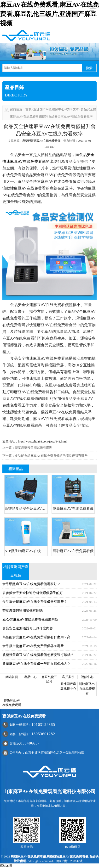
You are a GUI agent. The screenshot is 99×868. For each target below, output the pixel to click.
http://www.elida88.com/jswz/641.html (42, 441)
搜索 (89, 68)
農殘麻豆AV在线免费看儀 (28, 856)
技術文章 (73, 109)
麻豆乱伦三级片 (49, 679)
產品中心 (30, 677)
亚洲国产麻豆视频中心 (49, 109)
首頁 (29, 109)
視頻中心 (87, 677)
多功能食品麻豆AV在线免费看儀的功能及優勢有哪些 (51, 456)
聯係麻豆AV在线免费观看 (12, 703)
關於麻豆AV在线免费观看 (87, 689)
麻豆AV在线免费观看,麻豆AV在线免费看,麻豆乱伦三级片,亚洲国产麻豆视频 (49, 14)
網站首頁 (12, 677)
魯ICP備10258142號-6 (71, 861)
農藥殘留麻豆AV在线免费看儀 (41, 141)
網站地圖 (6, 866)
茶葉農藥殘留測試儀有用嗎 (34, 448)
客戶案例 (68, 677)
